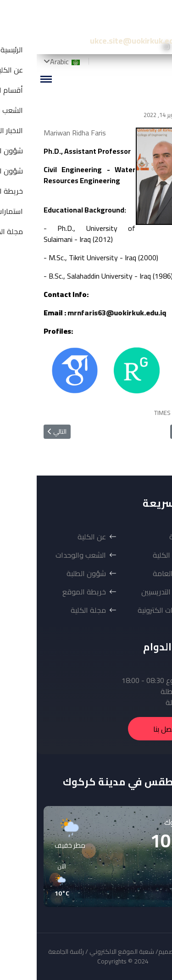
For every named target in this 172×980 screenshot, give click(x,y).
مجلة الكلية (52, 610)
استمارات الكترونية (128, 610)
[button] (141, 880)
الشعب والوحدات (44, 555)
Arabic (29, 62)
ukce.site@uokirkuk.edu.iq (102, 41)
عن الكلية (55, 537)
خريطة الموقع (47, 592)
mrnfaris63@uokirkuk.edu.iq (80, 313)
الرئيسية (144, 537)
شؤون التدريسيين (130, 592)
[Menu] (9, 79)
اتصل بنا (128, 729)
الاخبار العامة (136, 573)
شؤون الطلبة (50, 573)
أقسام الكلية (136, 555)
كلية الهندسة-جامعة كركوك (103, 18)
